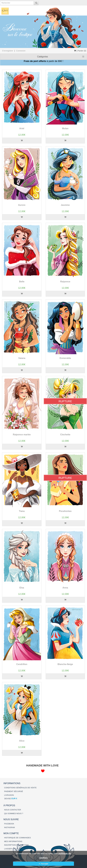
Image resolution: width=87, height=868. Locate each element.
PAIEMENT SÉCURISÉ (14, 791)
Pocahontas (65, 511)
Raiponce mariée (22, 435)
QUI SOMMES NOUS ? (14, 813)
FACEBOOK (9, 824)
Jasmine (65, 205)
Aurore (22, 205)
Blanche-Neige (65, 664)
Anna (65, 588)
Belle (22, 282)
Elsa (22, 588)
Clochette (65, 435)
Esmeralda (65, 358)
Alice (22, 741)
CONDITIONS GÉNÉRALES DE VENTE (20, 788)
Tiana (22, 511)
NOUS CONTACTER (13, 810)
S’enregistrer (8, 51)
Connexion (21, 51)
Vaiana (22, 358)
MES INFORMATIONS (13, 841)
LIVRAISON (9, 795)
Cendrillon (22, 664)
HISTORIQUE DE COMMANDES (17, 838)
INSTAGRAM (9, 827)
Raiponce (65, 282)
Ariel (22, 128)
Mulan (65, 128)
